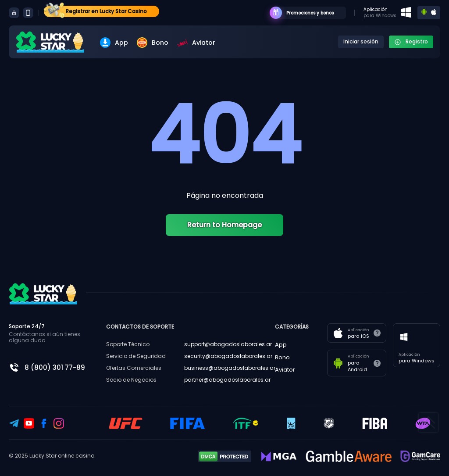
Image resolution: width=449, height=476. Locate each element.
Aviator (196, 43)
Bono (153, 43)
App (114, 43)
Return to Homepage (224, 225)
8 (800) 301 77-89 (55, 367)
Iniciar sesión (361, 41)
